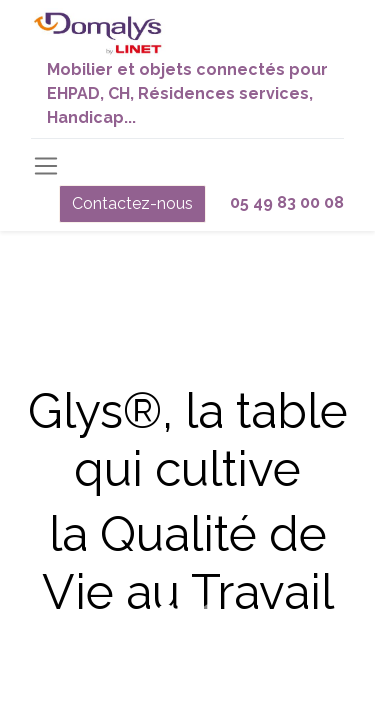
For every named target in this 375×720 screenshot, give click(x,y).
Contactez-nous (132, 203)
